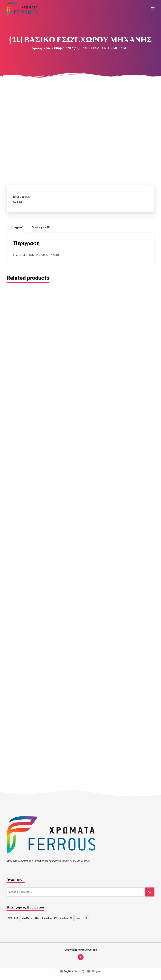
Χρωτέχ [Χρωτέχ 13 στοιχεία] (81, 918)
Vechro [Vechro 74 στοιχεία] (66, 918)
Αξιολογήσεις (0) (41, 227)
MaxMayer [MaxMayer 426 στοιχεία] (30, 918)
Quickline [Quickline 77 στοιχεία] (49, 918)
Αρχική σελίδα (42, 48)
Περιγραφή (17, 227)
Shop (58, 48)
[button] (153, 9)
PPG (68, 48)
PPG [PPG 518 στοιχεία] (13, 918)
